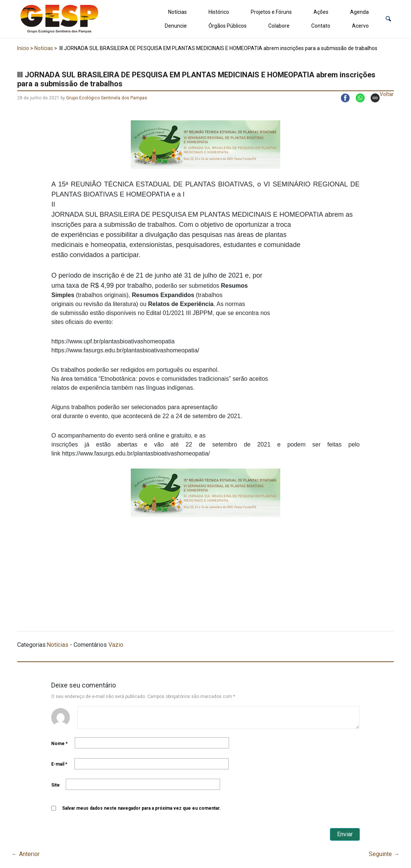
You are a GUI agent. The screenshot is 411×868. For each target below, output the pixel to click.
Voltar (387, 94)
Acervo (360, 26)
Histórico (219, 12)
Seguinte (384, 854)
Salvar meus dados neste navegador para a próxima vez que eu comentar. (141, 808)
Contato (321, 26)
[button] (388, 19)
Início (23, 48)
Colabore (279, 26)
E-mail (59, 764)
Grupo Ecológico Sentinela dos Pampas (107, 98)
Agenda (359, 12)
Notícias (177, 12)
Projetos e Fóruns (271, 12)
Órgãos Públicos (228, 26)
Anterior (26, 854)
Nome (59, 744)
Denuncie (176, 26)
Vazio (116, 645)
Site (55, 785)
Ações (321, 12)
